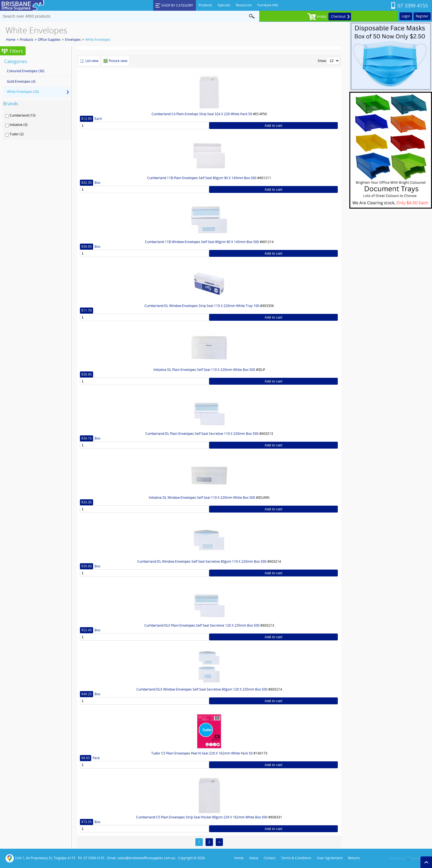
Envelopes (73, 40)
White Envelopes (98, 40)
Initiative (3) (19, 125)
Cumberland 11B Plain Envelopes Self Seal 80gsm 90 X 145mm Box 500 (202, 178)
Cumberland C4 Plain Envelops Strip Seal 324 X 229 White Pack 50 (202, 114)
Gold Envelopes (21, 81)
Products (27, 40)
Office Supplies (49, 40)
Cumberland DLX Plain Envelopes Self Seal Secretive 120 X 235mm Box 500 (202, 625)
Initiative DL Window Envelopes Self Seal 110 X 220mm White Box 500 (202, 498)
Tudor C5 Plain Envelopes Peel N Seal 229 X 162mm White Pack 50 (202, 753)
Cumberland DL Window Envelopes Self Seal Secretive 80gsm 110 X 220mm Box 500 (202, 561)
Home (11, 40)
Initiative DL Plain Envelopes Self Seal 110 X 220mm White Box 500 (204, 370)
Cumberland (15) (23, 115)
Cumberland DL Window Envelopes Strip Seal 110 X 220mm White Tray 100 (202, 306)
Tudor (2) (17, 134)
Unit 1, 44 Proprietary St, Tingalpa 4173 (40, 858)
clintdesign (419, 858)
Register (422, 16)
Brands (11, 103)
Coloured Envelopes (26, 71)
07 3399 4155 (413, 6)
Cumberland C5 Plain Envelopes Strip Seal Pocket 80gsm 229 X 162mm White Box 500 (202, 817)
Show (322, 61)
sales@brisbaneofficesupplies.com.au (146, 858)
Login (406, 16)
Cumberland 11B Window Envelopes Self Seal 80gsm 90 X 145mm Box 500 (202, 242)
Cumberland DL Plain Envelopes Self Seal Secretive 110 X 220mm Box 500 (202, 434)
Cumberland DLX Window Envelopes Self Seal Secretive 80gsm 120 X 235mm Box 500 (202, 689)
